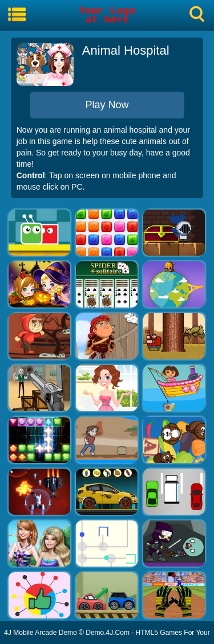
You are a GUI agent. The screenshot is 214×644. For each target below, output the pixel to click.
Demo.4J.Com (108, 633)
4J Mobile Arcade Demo (40, 633)
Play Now (107, 105)
